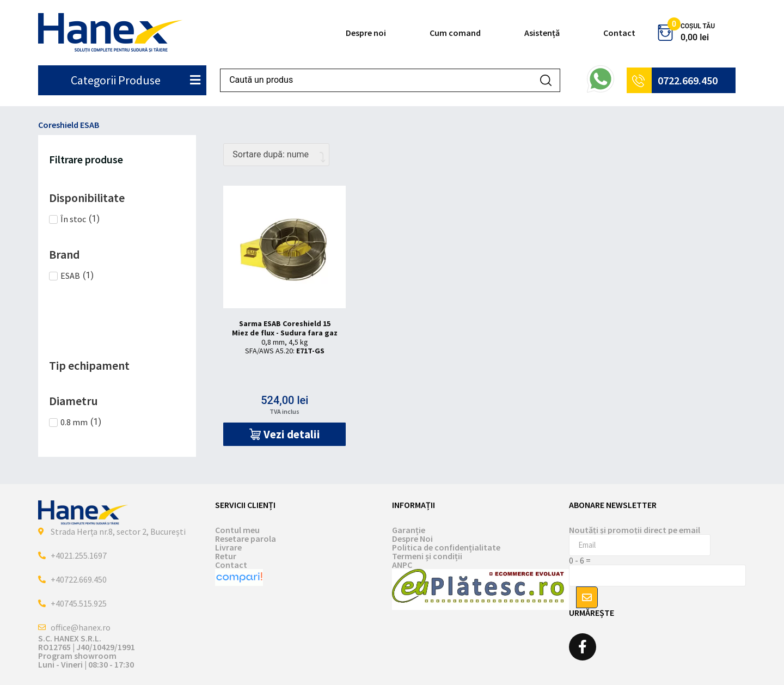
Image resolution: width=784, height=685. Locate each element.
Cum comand (455, 33)
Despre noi (366, 33)
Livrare (228, 547)
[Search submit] (546, 80)
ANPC (402, 565)
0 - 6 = (580, 560)
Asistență (542, 33)
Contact (619, 33)
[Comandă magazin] (276, 155)
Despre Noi (412, 539)
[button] (284, 434)
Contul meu (237, 530)
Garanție (409, 530)
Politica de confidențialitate (446, 547)
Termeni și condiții (427, 556)
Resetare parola (246, 539)
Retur (226, 556)
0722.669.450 (688, 80)
